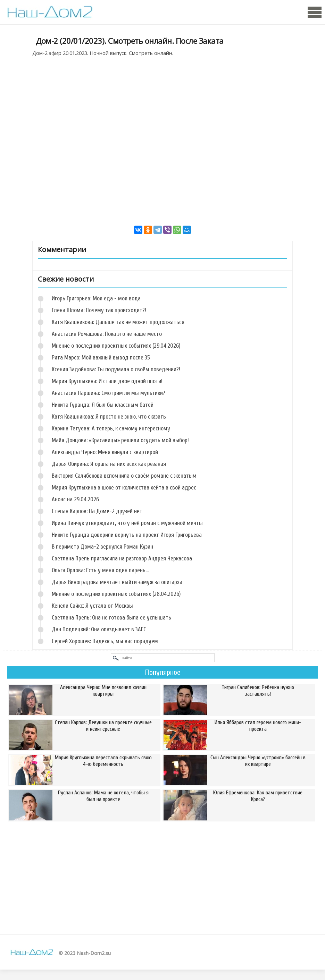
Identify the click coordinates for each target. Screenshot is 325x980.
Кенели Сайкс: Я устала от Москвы (92, 606)
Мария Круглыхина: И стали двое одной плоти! (107, 381)
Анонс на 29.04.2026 (75, 499)
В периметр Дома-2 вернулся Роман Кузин (102, 547)
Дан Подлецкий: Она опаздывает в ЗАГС (99, 629)
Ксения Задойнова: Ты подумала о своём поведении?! (116, 369)
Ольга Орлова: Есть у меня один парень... (100, 570)
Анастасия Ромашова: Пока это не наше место (107, 334)
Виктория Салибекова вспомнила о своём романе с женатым (124, 476)
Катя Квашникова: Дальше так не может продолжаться (118, 322)
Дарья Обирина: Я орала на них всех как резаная (109, 464)
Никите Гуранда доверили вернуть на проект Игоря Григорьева (127, 535)
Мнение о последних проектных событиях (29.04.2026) (116, 346)
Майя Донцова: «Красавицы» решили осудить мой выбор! (120, 440)
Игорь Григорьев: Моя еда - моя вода (96, 298)
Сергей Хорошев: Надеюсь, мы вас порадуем (105, 641)
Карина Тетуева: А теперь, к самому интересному (111, 428)
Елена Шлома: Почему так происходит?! (99, 310)
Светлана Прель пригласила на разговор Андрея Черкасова (122, 558)
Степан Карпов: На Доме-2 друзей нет (97, 511)
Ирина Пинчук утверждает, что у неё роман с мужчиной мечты (127, 523)
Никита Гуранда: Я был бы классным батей (103, 405)
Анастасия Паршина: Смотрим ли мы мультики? (109, 393)
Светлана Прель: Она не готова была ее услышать (111, 618)
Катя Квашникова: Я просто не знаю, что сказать (109, 417)
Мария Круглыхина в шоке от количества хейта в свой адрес (124, 488)
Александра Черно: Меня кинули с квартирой (105, 452)
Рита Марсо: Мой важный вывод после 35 (101, 358)
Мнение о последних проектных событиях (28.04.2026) (116, 594)
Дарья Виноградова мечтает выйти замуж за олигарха (117, 582)
